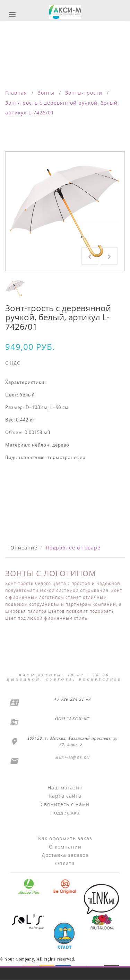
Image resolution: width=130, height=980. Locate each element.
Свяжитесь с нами (65, 804)
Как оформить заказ (65, 838)
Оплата (65, 863)
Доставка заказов (65, 855)
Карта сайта (65, 796)
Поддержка (65, 813)
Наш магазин (65, 788)
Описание (24, 548)
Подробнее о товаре (73, 548)
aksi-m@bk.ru (72, 758)
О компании (65, 847)
